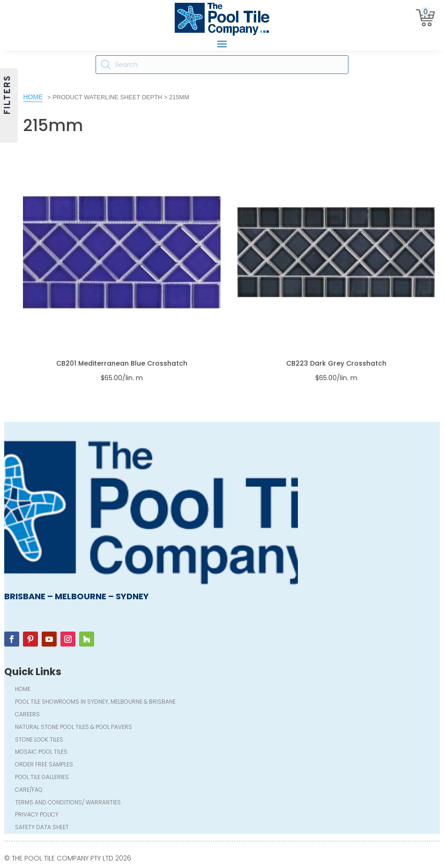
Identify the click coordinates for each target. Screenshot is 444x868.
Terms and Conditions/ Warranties (68, 803)
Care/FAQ (29, 791)
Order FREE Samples (44, 765)
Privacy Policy (37, 815)
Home (33, 97)
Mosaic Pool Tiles (41, 753)
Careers (27, 715)
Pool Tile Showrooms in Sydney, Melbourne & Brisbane (95, 702)
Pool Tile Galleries (42, 778)
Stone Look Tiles (39, 740)
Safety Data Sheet (42, 828)
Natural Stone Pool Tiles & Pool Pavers (74, 728)
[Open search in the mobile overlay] (222, 65)
